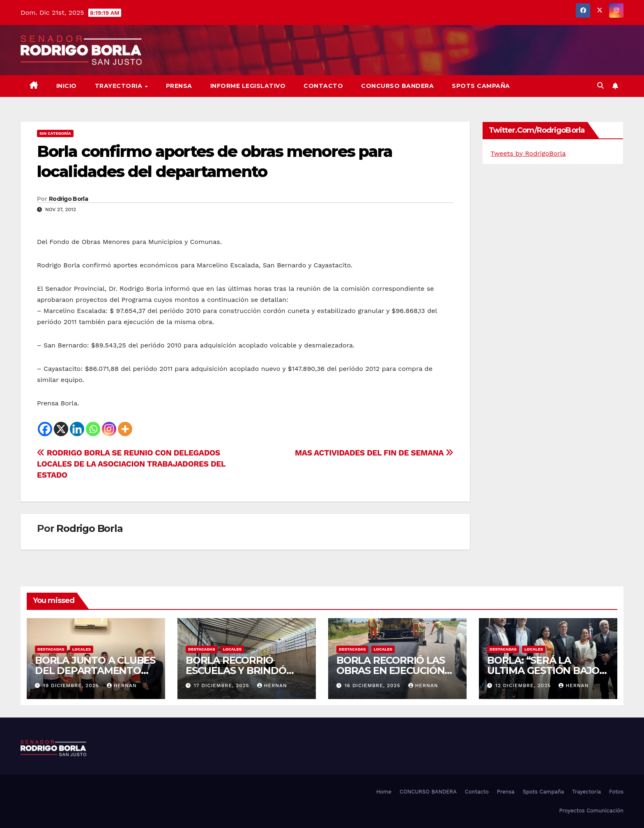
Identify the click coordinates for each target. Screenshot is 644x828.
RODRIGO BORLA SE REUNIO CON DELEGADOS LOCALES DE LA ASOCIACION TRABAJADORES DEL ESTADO (131, 464)
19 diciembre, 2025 (72, 685)
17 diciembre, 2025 (223, 685)
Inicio (67, 86)
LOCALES (82, 649)
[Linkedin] (77, 429)
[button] (600, 86)
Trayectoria (120, 86)
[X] (61, 429)
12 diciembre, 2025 (524, 685)
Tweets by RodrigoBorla (528, 153)
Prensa (179, 86)
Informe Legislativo (248, 86)
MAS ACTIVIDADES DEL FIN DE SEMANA (374, 453)
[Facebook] (45, 429)
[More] (125, 429)
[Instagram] (109, 429)
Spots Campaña (543, 792)
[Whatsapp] (93, 429)
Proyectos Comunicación (591, 811)
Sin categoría (55, 133)
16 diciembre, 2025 (374, 685)
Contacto (323, 86)
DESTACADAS (51, 649)
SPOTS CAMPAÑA (481, 86)
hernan (122, 685)
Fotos (616, 792)
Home (384, 792)
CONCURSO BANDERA (397, 86)
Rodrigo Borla (68, 199)
